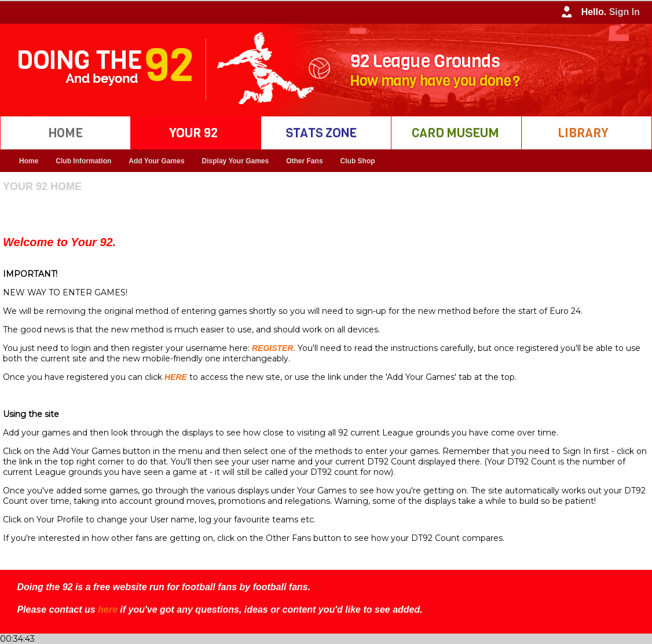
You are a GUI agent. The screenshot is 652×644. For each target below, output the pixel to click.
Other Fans (304, 161)
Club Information (83, 161)
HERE (176, 377)
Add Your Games (156, 161)
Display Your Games (236, 161)
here (108, 610)
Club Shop (358, 161)
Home (29, 161)
